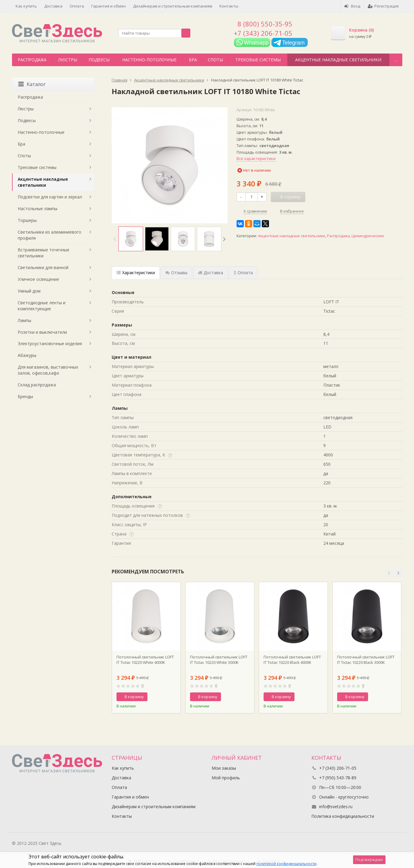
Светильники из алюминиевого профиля (50, 235)
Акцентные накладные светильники (338, 60)
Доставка (53, 6)
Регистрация (383, 6)
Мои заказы (224, 768)
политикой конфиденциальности (286, 864)
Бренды (25, 396)
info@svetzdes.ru (336, 807)
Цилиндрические (368, 236)
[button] (389, 573)
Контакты (229, 6)
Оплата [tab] (243, 273)
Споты (215, 60)
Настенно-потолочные (149, 60)
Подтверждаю (369, 860)
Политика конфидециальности (343, 816)
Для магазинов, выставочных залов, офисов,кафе (48, 370)
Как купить (26, 6)
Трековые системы (258, 60)
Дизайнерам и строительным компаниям (173, 6)
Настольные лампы (38, 209)
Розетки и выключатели (42, 332)
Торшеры (27, 220)
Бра (193, 60)
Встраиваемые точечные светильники (44, 253)
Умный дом (29, 291)
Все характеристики (256, 158)
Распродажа (32, 60)
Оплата (77, 6)
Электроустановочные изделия (50, 344)
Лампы (24, 320)
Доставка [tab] (210, 273)
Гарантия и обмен (109, 6)
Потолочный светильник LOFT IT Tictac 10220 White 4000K (145, 660)
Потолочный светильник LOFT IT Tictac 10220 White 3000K (219, 660)
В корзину (131, 697)
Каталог (32, 84)
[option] (131, 239)
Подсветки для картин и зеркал (50, 197)
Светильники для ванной (43, 267)
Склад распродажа (37, 385)
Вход (352, 6)
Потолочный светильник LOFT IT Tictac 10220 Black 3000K (366, 660)
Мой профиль (226, 778)
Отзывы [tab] (176, 273)
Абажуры (27, 355)
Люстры (68, 60)
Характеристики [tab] (136, 273)
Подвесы (99, 60)
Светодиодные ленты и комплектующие (42, 306)
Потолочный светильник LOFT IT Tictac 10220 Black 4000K (292, 660)
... (396, 60)
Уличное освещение (38, 279)
